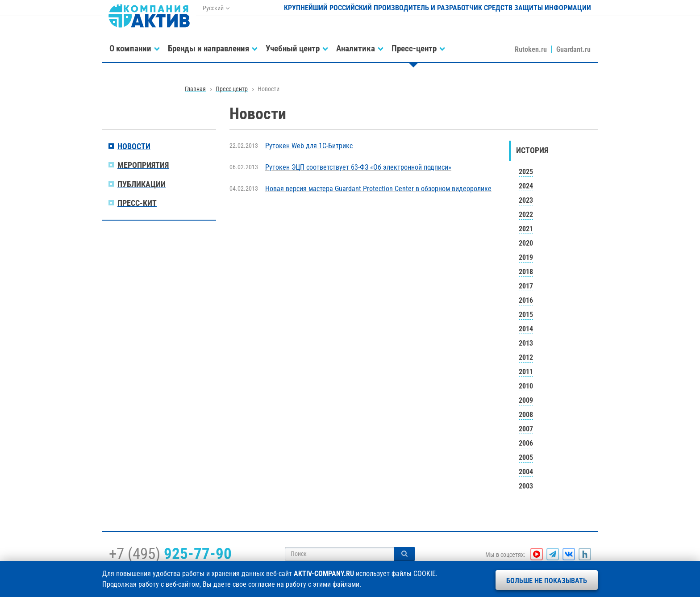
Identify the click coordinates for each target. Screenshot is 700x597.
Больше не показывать (547, 581)
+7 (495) (170, 554)
